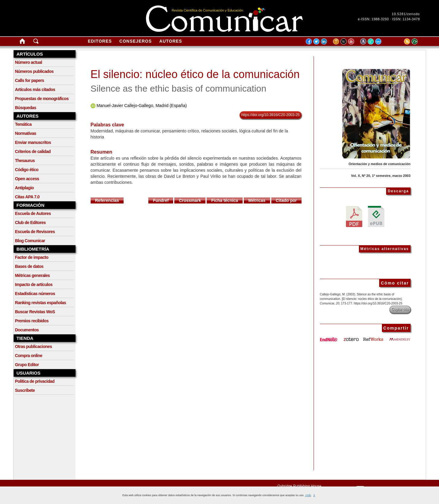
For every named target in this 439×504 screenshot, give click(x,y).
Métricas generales (32, 275)
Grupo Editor (27, 365)
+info (308, 495)
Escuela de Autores (33, 213)
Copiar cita (400, 309)
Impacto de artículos (34, 285)
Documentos (27, 330)
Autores (171, 41)
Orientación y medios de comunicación (380, 164)
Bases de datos (29, 266)
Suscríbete (25, 390)
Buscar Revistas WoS (35, 312)
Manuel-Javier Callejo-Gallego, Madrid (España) (142, 106)
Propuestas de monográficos (42, 99)
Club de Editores (31, 223)
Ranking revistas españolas (41, 303)
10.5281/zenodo (406, 14)
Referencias (107, 200)
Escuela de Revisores (35, 232)
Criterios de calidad (33, 151)
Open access (27, 179)
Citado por (286, 200)
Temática (23, 124)
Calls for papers (30, 80)
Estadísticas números (35, 294)
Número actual (29, 62)
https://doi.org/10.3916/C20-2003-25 (271, 115)
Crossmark (190, 200)
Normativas (26, 133)
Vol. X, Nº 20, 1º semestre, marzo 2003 (381, 176)
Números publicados (34, 71)
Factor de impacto (32, 257)
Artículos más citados (35, 89)
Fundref (161, 200)
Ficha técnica (225, 200)
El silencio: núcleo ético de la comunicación (195, 74)
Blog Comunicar (30, 241)
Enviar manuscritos (33, 142)
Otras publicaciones (34, 346)
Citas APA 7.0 (27, 197)
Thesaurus (25, 161)
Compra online (29, 356)
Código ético (27, 170)
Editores (100, 41)
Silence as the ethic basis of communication (179, 88)
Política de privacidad (35, 381)
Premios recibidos (32, 321)
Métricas (257, 200)
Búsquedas (26, 108)
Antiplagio (24, 188)
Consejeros (136, 41)
